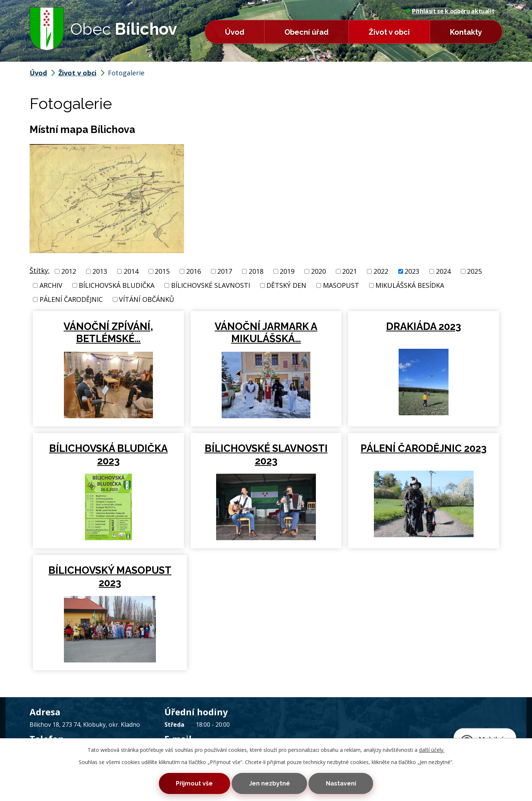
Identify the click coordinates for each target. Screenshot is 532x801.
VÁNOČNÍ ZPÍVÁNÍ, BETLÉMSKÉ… (108, 333)
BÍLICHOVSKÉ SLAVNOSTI (211, 285)
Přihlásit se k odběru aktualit (450, 11)
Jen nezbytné (270, 783)
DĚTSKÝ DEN (286, 285)
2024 (443, 271)
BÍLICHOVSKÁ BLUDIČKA (117, 285)
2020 (318, 271)
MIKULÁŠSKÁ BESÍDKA (410, 285)
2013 (100, 271)
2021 (349, 271)
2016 (194, 271)
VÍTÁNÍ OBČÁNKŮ (146, 299)
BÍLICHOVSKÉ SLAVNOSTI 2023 (266, 455)
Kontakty (466, 32)
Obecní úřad (306, 32)
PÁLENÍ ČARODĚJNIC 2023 (424, 448)
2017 (225, 271)
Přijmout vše (191, 783)
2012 (69, 271)
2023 (412, 271)
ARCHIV (51, 285)
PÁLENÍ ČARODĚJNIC (71, 299)
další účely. (432, 749)
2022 (381, 271)
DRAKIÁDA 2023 (424, 326)
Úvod (235, 32)
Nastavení (344, 783)
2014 (131, 271)
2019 (287, 271)
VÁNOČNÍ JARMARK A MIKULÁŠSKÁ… (266, 333)
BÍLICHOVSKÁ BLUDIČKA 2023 (108, 455)
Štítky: (40, 270)
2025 (474, 271)
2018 (256, 271)
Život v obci (389, 32)
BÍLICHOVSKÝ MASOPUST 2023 (108, 577)
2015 (162, 271)
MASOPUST (341, 285)
